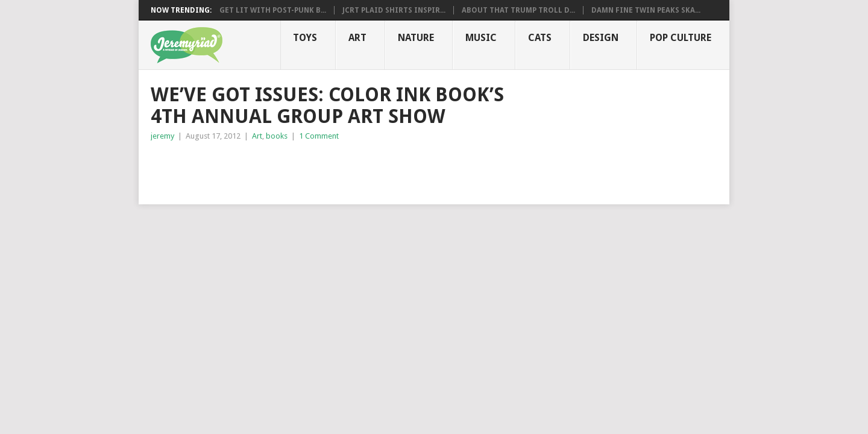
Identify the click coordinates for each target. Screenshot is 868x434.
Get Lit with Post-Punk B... (273, 10)
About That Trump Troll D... (518, 10)
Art (357, 38)
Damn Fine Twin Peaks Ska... (646, 10)
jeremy (162, 136)
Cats (540, 38)
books (277, 136)
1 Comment (319, 136)
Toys (305, 38)
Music (481, 38)
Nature (416, 38)
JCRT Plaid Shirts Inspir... (394, 10)
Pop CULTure (681, 38)
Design (601, 38)
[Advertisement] (292, 167)
